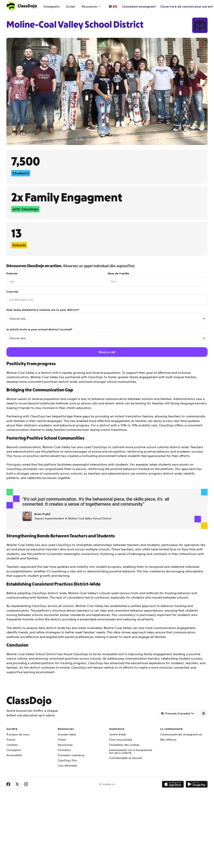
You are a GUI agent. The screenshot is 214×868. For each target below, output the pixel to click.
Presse (11, 740)
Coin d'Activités (67, 766)
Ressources (65, 745)
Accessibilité (14, 755)
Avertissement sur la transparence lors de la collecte (131, 752)
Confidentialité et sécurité (126, 758)
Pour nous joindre (121, 740)
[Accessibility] (204, 714)
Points (62, 740)
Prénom (12, 273)
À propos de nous (18, 735)
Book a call (107, 352)
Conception (14, 750)
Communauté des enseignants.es (181, 735)
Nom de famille (118, 273)
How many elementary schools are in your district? (107, 316)
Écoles (71, 6)
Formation (64, 750)
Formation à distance (71, 755)
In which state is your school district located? (107, 336)
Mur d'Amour (168, 740)
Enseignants (52, 6)
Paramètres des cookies (124, 745)
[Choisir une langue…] (113, 6)
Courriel (12, 292)
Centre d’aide (117, 735)
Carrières (12, 745)
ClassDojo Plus (67, 761)
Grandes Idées (67, 735)
